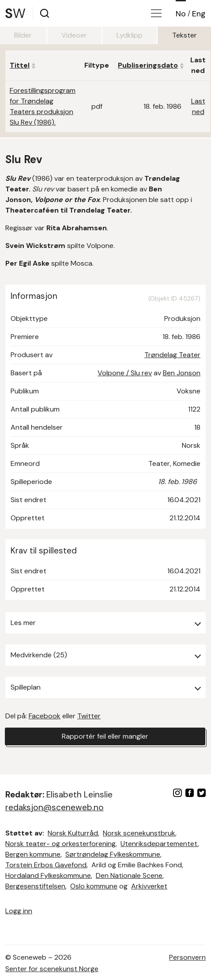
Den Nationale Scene (129, 875)
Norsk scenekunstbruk (139, 833)
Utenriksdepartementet (159, 844)
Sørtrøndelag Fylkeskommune (113, 854)
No (181, 14)
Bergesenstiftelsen (35, 886)
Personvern (187, 957)
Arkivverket (149, 886)
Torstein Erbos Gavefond (46, 865)
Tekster (185, 35)
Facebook (45, 716)
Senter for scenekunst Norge (52, 969)
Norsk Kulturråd (73, 833)
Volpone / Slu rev (125, 373)
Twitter (89, 716)
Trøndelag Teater (172, 355)
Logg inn (19, 911)
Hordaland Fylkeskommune (48, 875)
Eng (199, 14)
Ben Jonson (182, 373)
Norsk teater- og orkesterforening (60, 844)
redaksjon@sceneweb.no (55, 807)
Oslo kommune (94, 886)
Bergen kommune (33, 854)
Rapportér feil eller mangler (105, 736)
